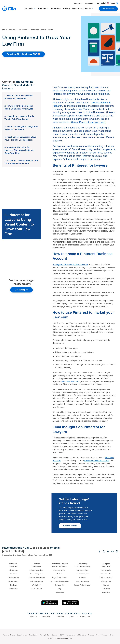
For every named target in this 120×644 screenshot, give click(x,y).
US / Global (103, 3)
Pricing (66, 9)
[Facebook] (100, 552)
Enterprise (56, 9)
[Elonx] (104, 552)
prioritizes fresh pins (70, 381)
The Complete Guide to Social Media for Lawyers (18, 85)
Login (114, 3)
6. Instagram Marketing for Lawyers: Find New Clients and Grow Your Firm (19, 150)
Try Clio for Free (108, 9)
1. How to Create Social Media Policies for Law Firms (19, 97)
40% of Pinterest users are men (88, 122)
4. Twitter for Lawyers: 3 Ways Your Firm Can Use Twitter (21, 128)
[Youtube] (112, 552)
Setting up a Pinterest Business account (70, 265)
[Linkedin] (108, 552)
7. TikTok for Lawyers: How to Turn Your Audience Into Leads (21, 162)
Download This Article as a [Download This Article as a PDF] (24, 54)
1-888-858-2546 (40, 548)
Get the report (21, 290)
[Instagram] (117, 552)
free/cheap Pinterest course (97, 461)
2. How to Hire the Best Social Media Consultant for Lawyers (19, 107)
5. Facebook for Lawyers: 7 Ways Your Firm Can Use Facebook (20, 138)
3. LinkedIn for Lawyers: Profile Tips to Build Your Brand (19, 118)
